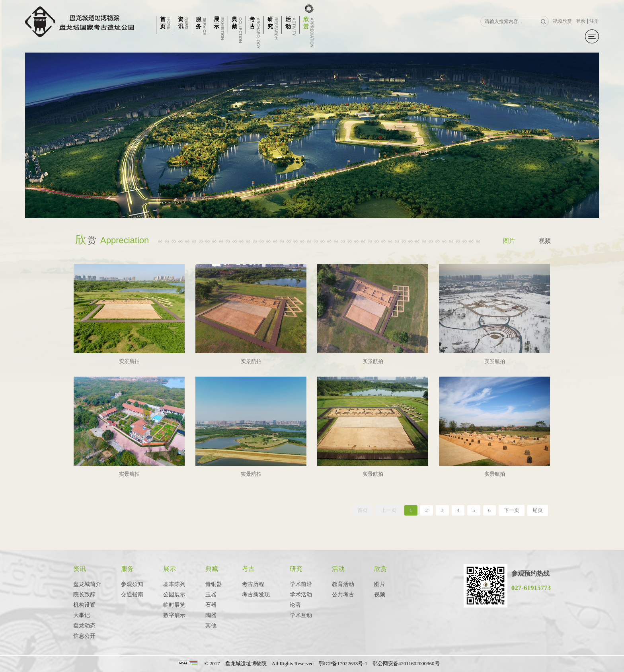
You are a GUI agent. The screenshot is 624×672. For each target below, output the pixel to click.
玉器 (211, 595)
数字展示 (174, 615)
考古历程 (253, 584)
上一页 (389, 510)
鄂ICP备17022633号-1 (343, 663)
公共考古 (343, 595)
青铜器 (214, 584)
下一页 (512, 510)
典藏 (212, 569)
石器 (211, 605)
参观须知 (132, 584)
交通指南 (132, 595)
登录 (581, 21)
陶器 (211, 615)
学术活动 (301, 595)
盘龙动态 (84, 626)
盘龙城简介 (87, 584)
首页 (363, 510)
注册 (594, 21)
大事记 (82, 615)
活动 (338, 569)
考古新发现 (256, 595)
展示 (170, 569)
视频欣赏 (562, 21)
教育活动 (343, 584)
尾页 (538, 510)
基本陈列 (174, 584)
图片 (509, 241)
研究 (296, 569)
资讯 (80, 569)
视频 (545, 241)
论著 (295, 605)
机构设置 (84, 605)
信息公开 (84, 636)
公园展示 (174, 595)
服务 (127, 569)
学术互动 (301, 615)
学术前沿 (301, 584)
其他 (211, 626)
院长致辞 (84, 595)
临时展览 (174, 605)
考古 (248, 569)
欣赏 (380, 569)
